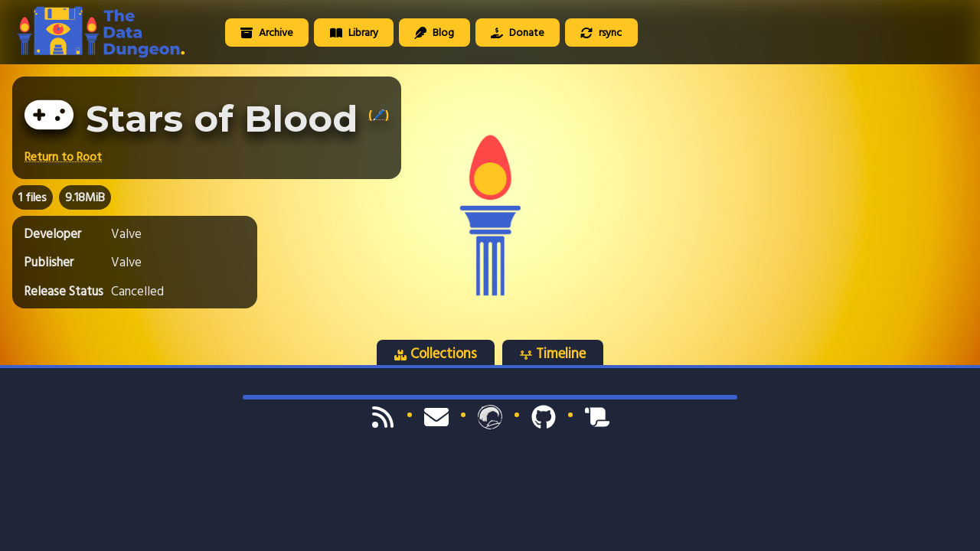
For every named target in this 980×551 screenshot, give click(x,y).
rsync (601, 33)
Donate (518, 33)
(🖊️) (379, 115)
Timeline (553, 354)
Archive (267, 33)
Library (354, 33)
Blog (434, 33)
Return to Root (63, 157)
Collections (436, 354)
